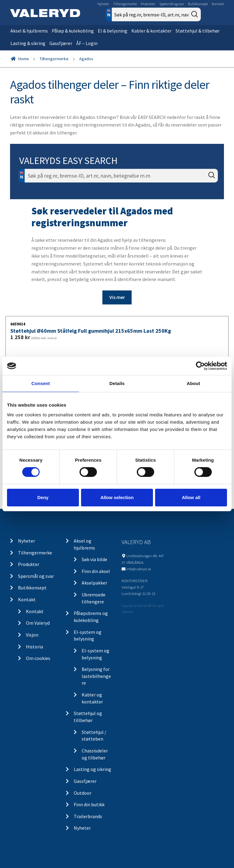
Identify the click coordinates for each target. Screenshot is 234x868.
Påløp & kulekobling (73, 31)
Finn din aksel (96, 571)
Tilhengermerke (125, 4)
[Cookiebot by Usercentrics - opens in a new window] (200, 366)
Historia (34, 647)
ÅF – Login (87, 43)
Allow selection (117, 497)
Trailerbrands (88, 816)
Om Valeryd (38, 623)
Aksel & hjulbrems (29, 31)
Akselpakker (94, 583)
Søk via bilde (94, 559)
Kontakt (218, 4)
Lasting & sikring (28, 43)
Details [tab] (117, 383)
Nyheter (103, 4)
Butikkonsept (198, 4)
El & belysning (113, 31)
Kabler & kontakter (151, 31)
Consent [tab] (41, 383)
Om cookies (38, 658)
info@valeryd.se (139, 569)
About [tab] (193, 383)
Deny (43, 497)
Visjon (32, 635)
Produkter (148, 4)
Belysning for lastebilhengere (96, 676)
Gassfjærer (61, 43)
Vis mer (117, 297)
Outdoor (83, 793)
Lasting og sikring (92, 769)
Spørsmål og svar (172, 4)
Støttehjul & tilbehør (198, 31)
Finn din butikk (89, 804)
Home (24, 59)
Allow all (191, 497)
